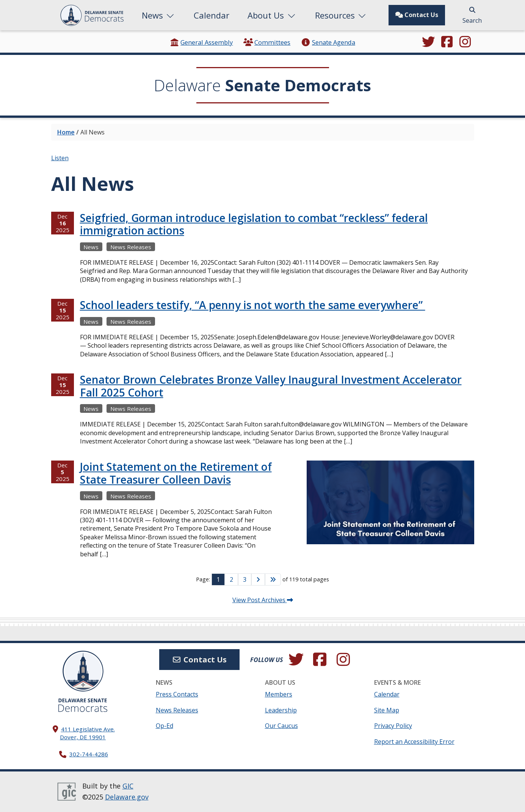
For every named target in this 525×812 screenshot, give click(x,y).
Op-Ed (165, 726)
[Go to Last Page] (273, 579)
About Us (272, 15)
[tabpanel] (263, 393)
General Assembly (201, 42)
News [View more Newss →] (91, 247)
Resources (341, 15)
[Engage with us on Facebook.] (447, 42)
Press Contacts (177, 694)
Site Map (387, 710)
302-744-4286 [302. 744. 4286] (89, 754)
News (159, 15)
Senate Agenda (328, 42)
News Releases (177, 710)
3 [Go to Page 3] (245, 579)
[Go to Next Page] (258, 579)
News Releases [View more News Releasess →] (131, 247)
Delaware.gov (127, 797)
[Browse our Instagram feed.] (465, 42)
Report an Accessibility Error (414, 742)
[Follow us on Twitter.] (428, 42)
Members (279, 694)
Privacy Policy (393, 726)
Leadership (281, 710)
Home (66, 132)
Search (472, 16)
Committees (267, 42)
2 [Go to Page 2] (231, 579)
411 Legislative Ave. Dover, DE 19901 (87, 733)
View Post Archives (263, 600)
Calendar (212, 15)
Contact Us (417, 15)
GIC (128, 786)
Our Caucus (281, 726)
